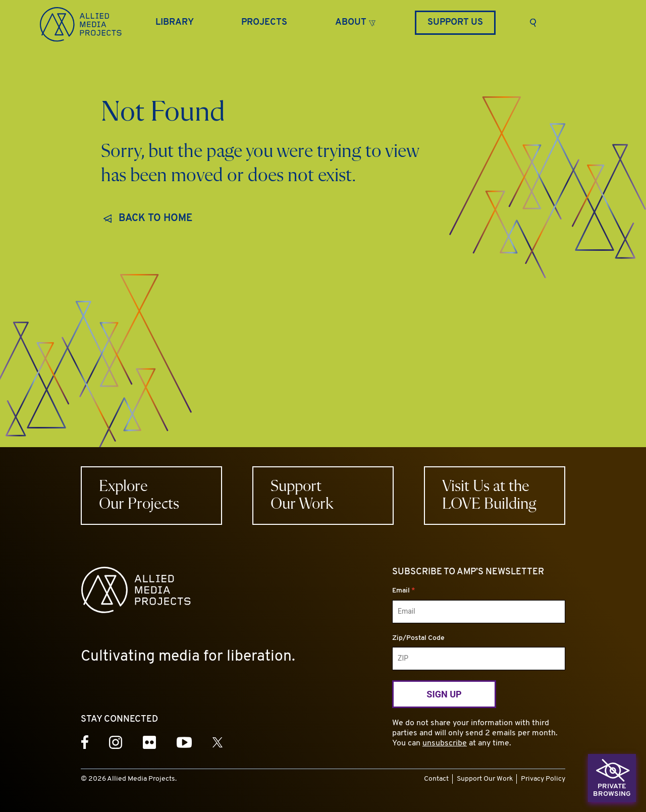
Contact (436, 779)
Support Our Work (485, 779)
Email (403, 591)
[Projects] (264, 23)
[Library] (175, 23)
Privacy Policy (543, 779)
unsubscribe (445, 743)
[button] (355, 21)
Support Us (455, 22)
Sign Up (444, 694)
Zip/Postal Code (418, 638)
